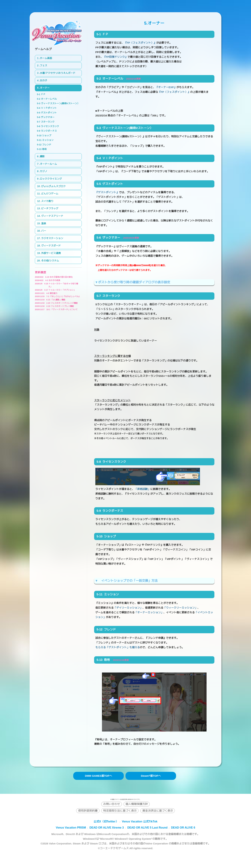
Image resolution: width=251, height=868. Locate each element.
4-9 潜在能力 (46, 293)
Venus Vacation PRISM (71, 828)
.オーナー (44, 88)
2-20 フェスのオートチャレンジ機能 (56, 303)
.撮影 (42, 156)
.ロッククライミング (51, 179)
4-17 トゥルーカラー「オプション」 (55, 290)
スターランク (48, 122)
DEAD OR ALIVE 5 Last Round (148, 828)
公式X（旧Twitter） (106, 821)
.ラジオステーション (52, 238)
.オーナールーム (48, 164)
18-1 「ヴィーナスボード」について (56, 309)
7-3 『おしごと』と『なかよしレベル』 (58, 296)
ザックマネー (48, 117)
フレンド (47, 145)
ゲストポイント (49, 113)
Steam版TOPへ (151, 776)
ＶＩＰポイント (49, 108)
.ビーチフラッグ (49, 208)
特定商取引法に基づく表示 (120, 811)
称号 (44, 149)
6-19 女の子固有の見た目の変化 (54, 277)
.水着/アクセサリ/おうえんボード (57, 73)
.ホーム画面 (46, 58)
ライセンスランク (50, 126)
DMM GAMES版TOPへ (98, 776)
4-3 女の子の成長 (47, 280)
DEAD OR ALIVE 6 (183, 828)
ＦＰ (43, 94)
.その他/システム (50, 261)
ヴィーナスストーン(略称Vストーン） (60, 103)
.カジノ (43, 171)
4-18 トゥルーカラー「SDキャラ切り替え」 (56, 285)
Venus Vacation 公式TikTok (140, 821)
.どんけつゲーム (49, 194)
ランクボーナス (49, 131)
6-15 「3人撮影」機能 (50, 300)
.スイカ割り (47, 201)
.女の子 (43, 80)
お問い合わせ (112, 804)
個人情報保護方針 (137, 804)
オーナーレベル (49, 99)
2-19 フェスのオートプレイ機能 (54, 306)
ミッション (48, 140)
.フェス (43, 65)
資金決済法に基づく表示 (158, 811)
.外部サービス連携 (51, 253)
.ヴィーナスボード (51, 246)
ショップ (47, 136)
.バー (43, 231)
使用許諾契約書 (88, 811)
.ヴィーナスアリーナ (52, 216)
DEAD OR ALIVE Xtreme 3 (107, 828)
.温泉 (43, 223)
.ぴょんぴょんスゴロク (53, 186)
